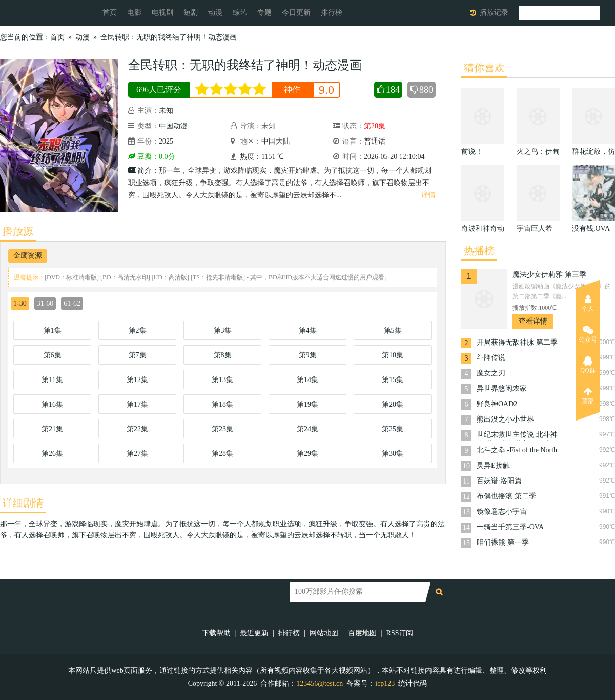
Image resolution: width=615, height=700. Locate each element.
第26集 (52, 454)
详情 (428, 195)
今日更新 (296, 13)
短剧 (191, 13)
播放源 (18, 231)
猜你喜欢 (484, 68)
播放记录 (494, 13)
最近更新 (254, 633)
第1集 (53, 331)
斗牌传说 (491, 358)
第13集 (222, 380)
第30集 (393, 454)
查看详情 (533, 321)
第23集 (222, 429)
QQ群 (588, 365)
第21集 (52, 429)
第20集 (393, 404)
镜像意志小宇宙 (502, 512)
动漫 (215, 13)
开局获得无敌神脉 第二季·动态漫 (517, 343)
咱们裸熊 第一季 (503, 542)
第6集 (53, 355)
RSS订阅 (400, 633)
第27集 (137, 454)
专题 (264, 13)
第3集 (223, 331)
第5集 (393, 331)
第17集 (137, 404)
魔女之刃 (491, 373)
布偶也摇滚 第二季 (506, 496)
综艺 (240, 13)
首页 (110, 13)
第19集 (307, 404)
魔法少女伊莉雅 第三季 (549, 275)
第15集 (393, 380)
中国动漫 (173, 126)
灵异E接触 (493, 465)
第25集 (393, 429)
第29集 (307, 454)
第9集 (308, 355)
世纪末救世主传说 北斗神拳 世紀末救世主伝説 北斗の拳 (517, 436)
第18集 (222, 404)
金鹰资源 (28, 256)
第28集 (222, 454)
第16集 (52, 404)
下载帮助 (216, 633)
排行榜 (332, 13)
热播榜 (479, 251)
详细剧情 (23, 503)
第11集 (52, 380)
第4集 (308, 331)
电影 (134, 13)
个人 (588, 304)
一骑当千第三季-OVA (510, 527)
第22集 (137, 429)
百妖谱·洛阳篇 (499, 481)
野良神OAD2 (497, 404)
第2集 (138, 331)
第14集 (307, 380)
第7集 (138, 355)
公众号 (588, 334)
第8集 (223, 355)
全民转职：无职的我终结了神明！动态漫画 (169, 37)
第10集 (393, 355)
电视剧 (162, 13)
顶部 (588, 396)
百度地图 (362, 633)
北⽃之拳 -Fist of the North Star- (517, 451)
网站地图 (324, 633)
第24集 (307, 429)
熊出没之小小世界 (505, 419)
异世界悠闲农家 (502, 388)
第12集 (137, 380)
